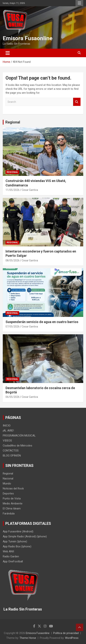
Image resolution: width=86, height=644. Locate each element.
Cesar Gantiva (30, 190)
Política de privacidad (66, 633)
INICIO (7, 426)
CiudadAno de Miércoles (17, 446)
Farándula (9, 513)
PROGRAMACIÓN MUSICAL (19, 436)
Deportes (8, 494)
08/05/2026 (13, 260)
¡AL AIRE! (8, 431)
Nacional (8, 479)
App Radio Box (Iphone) (17, 546)
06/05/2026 (13, 397)
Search (77, 102)
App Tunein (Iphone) (15, 541)
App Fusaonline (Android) (18, 531)
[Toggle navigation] (8, 53)
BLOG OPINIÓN (12, 456)
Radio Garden (11, 556)
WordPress (72, 638)
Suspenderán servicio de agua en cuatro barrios (42, 322)
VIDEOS (7, 441)
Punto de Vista (12, 499)
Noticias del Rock (13, 489)
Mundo (7, 484)
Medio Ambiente (13, 504)
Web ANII (8, 551)
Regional (13, 122)
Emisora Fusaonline (28, 38)
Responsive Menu (79, 3)
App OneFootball (13, 561)
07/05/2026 (13, 327)
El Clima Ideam (12, 508)
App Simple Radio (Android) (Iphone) (25, 536)
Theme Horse (28, 638)
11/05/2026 (13, 190)
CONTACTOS (11, 451)
